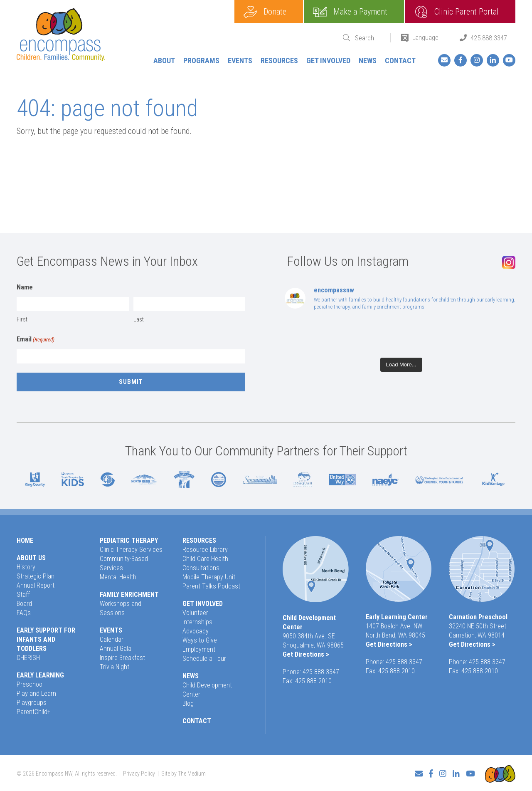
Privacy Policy (139, 773)
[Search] (367, 38)
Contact (400, 61)
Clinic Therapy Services (131, 550)
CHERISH (28, 658)
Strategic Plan (36, 576)
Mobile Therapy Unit (209, 577)
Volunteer (195, 613)
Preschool (30, 684)
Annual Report (36, 585)
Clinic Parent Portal (467, 12)
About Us (31, 558)
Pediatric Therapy (129, 540)
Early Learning (40, 675)
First (22, 319)
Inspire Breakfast (122, 658)
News (368, 61)
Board (24, 604)
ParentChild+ (34, 712)
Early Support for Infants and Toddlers (46, 639)
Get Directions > (306, 654)
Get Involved (328, 61)
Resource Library (205, 550)
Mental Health (118, 577)
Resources (279, 61)
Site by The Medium (183, 773)
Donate (275, 12)
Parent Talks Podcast (211, 586)
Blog (188, 703)
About (164, 61)
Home (25, 540)
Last (139, 319)
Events (240, 61)
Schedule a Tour (204, 659)
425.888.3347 (489, 38)
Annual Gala (116, 649)
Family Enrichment (129, 594)
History (26, 567)
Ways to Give (200, 640)
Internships (197, 622)
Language (425, 37)
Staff (23, 594)
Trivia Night (115, 667)
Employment (199, 649)
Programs (201, 61)
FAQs (24, 613)
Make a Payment (360, 12)
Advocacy (196, 631)
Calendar (112, 639)
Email (36, 340)
